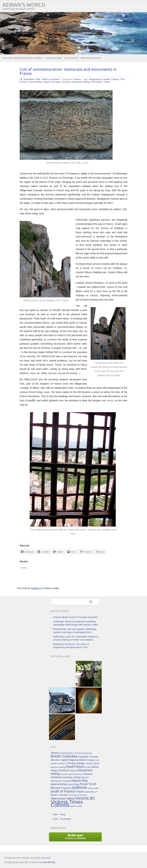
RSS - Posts (59, 815)
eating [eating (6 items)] (62, 767)
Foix (122, 79)
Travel (107, 82)
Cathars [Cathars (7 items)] (91, 760)
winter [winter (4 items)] (80, 806)
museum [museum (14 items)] (56, 777)
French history (35, 82)
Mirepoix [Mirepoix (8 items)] (88, 774)
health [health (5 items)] (88, 767)
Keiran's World (24, 5)
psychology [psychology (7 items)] (74, 784)
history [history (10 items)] (55, 770)
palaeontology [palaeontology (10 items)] (59, 784)
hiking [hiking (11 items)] (95, 767)
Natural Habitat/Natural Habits (22, 58)
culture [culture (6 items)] (96, 763)
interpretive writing (81, 82)
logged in (36, 588)
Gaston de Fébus (52, 82)
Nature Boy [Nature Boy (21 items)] (79, 781)
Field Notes (71, 58)
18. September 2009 (30, 79)
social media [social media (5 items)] (93, 788)
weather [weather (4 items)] (73, 806)
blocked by (76, 837)
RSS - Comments (62, 819)
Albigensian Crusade (99, 79)
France (77, 79)
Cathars (115, 79)
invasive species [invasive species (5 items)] (68, 774)
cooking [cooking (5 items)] (89, 763)
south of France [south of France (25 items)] (63, 791)
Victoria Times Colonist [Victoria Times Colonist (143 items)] (67, 803)
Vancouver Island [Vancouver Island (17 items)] (63, 798)
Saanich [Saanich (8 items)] (67, 788)
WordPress (49, 862)
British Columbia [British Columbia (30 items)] (64, 756)
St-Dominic (97, 82)
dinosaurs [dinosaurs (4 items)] (55, 767)
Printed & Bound (91, 58)
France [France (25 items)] (79, 767)
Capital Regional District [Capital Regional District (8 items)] (73, 760)
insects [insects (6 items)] (73, 771)
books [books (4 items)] (90, 753)
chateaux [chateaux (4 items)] (62, 763)
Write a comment (51, 79)
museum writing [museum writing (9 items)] (72, 777)
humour (66, 82)
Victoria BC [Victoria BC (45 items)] (85, 798)
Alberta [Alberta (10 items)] (55, 753)
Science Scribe (53, 58)
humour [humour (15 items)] (64, 770)
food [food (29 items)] (70, 767)
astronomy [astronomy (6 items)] (65, 753)
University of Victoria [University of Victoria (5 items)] (77, 795)
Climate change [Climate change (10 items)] (75, 763)
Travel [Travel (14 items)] (79, 792)
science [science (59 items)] (79, 787)
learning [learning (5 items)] (79, 774)
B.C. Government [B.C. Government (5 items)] (79, 753)
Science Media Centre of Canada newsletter (76, 617)
